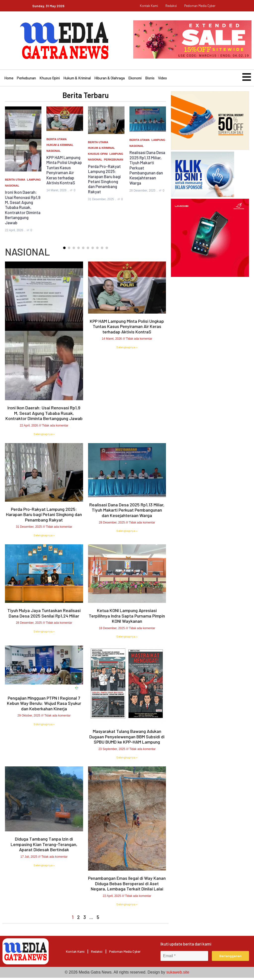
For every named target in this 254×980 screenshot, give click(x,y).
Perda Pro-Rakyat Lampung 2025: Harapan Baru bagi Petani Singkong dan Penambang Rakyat (104, 181)
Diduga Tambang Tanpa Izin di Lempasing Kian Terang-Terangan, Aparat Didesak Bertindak (44, 847)
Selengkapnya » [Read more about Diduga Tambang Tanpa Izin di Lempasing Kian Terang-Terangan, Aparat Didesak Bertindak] (44, 868)
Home (9, 79)
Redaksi (171, 6)
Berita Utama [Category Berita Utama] (15, 182)
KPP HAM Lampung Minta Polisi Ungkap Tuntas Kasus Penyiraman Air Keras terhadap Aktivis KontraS (64, 172)
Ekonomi (135, 79)
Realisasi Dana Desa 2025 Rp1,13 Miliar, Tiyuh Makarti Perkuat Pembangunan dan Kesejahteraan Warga (127, 512)
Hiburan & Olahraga (110, 79)
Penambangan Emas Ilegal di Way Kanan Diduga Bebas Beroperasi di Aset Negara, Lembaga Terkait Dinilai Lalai (127, 886)
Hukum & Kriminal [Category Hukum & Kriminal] (60, 147)
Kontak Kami (149, 6)
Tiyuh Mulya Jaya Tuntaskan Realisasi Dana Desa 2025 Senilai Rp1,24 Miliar (44, 616)
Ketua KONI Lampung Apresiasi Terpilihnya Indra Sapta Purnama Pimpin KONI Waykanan (127, 618)
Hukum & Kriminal (77, 79)
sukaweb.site (178, 974)
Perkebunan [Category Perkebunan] (114, 162)
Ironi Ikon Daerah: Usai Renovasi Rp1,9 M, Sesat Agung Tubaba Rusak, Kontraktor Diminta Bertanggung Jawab (23, 210)
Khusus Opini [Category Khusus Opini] (98, 156)
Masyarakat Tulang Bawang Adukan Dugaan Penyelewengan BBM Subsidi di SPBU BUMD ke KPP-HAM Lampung (127, 739)
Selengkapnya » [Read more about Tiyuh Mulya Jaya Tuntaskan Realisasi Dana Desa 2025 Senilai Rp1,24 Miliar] (44, 634)
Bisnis (150, 79)
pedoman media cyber (200, 6)
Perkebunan (26, 79)
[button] (64, 250)
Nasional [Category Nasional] (12, 188)
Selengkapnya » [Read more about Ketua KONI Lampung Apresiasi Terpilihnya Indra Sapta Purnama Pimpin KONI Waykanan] (127, 639)
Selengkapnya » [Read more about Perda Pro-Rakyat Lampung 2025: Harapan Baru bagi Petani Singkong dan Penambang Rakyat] (44, 538)
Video (162, 79)
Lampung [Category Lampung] (34, 182)
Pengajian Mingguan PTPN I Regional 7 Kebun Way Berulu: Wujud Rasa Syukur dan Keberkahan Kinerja (44, 706)
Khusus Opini (50, 79)
